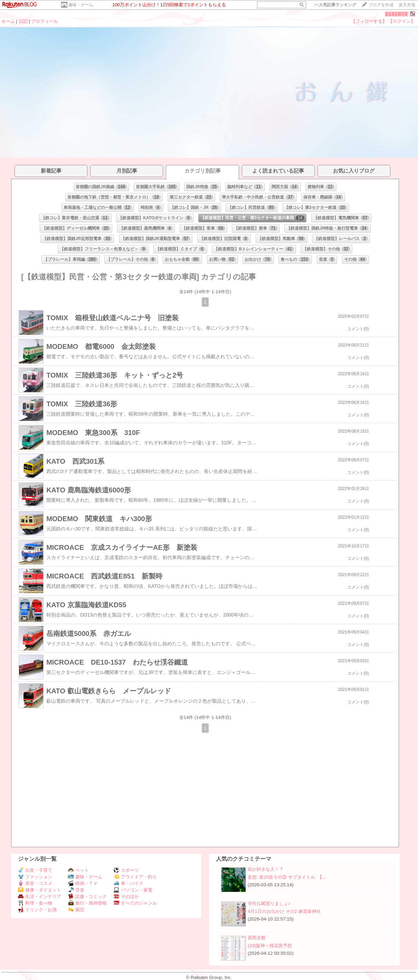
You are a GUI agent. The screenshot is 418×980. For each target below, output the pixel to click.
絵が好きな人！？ (266, 869)
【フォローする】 (369, 21)
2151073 (397, 14)
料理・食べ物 (35, 903)
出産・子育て (35, 870)
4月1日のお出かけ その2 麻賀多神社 (284, 911)
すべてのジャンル (135, 903)
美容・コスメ (35, 883)
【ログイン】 (402, 21)
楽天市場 (407, 5)
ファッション (35, 877)
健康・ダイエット (40, 890)
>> (335, 5)
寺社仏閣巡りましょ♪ (269, 903)
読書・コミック (87, 896)
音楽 (76, 890)
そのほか (126, 896)
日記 (23, 21)
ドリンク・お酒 (37, 910)
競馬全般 (257, 938)
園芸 (76, 910)
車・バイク (129, 883)
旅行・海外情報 (87, 903)
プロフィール (45, 21)
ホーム (8, 21)
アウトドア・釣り (135, 877)
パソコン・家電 (133, 890)
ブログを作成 (381, 5)
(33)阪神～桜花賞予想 (270, 946)
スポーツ (126, 870)
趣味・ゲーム (81, 5)
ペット (78, 870)
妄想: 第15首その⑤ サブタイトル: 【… (287, 877)
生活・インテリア (40, 896)
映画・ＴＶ (83, 883)
